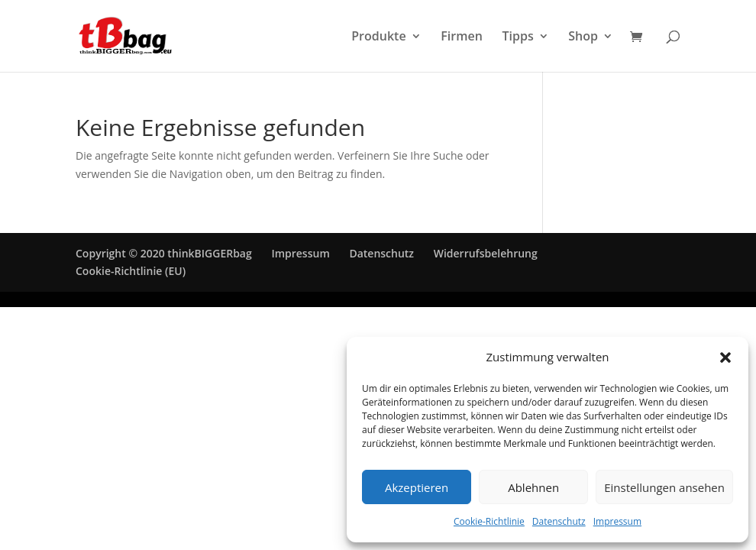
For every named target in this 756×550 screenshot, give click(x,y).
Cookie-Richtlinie (489, 521)
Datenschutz (559, 521)
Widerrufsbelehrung (486, 253)
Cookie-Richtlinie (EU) (131, 271)
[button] (725, 357)
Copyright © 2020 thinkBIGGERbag (164, 253)
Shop (583, 37)
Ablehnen (533, 487)
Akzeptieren (417, 487)
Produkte (378, 37)
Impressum (617, 521)
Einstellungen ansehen (664, 487)
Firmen (462, 37)
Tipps (517, 37)
